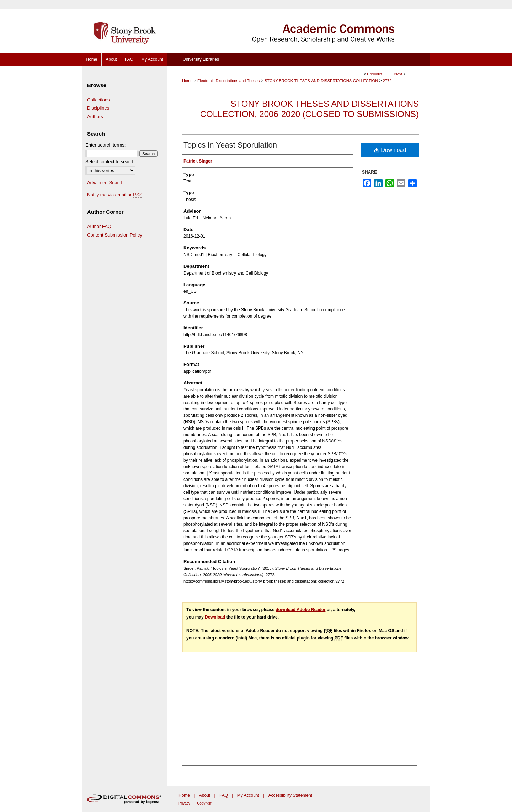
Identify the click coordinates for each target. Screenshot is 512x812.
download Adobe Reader (300, 610)
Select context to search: (111, 162)
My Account (248, 795)
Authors (95, 116)
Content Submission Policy (115, 235)
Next (398, 74)
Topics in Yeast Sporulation (230, 145)
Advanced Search (105, 183)
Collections (98, 100)
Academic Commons (299, 26)
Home (187, 81)
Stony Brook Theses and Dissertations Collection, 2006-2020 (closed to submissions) (310, 109)
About (205, 795)
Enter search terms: (105, 145)
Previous (375, 74)
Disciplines (98, 108)
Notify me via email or (115, 195)
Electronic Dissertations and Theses (228, 81)
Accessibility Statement (290, 795)
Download (390, 150)
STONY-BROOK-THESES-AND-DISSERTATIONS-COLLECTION (321, 81)
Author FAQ (99, 226)
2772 (387, 81)
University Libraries (201, 59)
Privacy (184, 803)
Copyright (205, 803)
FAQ (224, 795)
